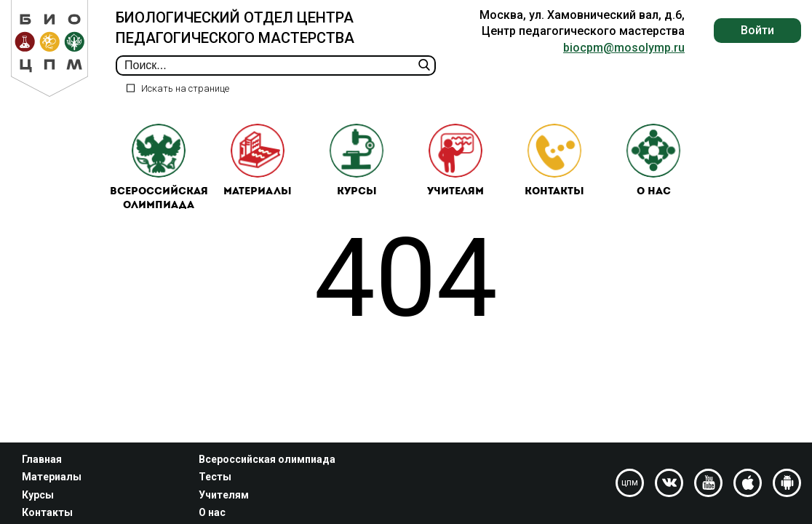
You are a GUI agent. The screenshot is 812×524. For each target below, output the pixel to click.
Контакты (554, 160)
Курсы (357, 160)
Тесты (215, 477)
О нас (653, 160)
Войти (757, 30)
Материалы (258, 160)
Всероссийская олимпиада (159, 168)
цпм (630, 483)
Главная (42, 459)
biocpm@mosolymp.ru (624, 48)
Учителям (455, 160)
